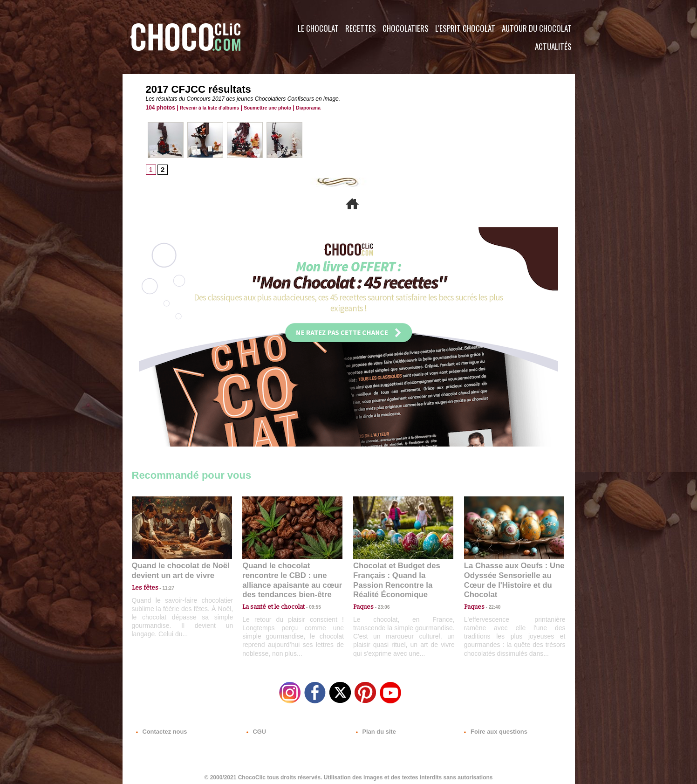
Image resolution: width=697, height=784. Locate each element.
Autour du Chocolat (537, 28)
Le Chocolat (318, 28)
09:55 (307, 596)
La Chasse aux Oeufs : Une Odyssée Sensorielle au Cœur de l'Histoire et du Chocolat (510, 575)
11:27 (163, 587)
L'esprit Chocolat (465, 28)
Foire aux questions (492, 728)
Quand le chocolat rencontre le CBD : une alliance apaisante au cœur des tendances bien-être (292, 575)
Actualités (553, 46)
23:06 (380, 605)
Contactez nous (160, 728)
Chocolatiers (406, 28)
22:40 (491, 596)
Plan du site (375, 728)
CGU (256, 728)
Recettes (361, 28)
